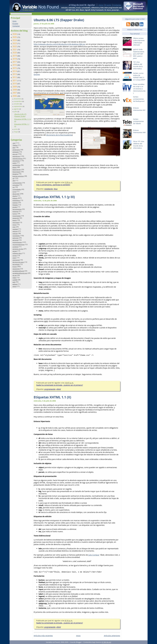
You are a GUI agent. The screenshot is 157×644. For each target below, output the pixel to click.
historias (15, 211)
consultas (16, 185)
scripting (15, 247)
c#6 (14, 181)
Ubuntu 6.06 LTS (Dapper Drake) (20, 115)
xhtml (14, 286)
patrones (16, 238)
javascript (16, 218)
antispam (16, 152)
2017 (15, 62)
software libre (17, 253)
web (14, 282)
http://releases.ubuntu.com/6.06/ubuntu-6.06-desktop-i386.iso (59, 44)
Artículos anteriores (112, 636)
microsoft (16, 222)
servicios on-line (18, 249)
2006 (15, 96)
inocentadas (17, 216)
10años (15, 145)
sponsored (16, 260)
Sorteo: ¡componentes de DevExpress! (139, 99)
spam (14, 258)
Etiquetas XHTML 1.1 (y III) (54, 197)
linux (56, 189)
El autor (108, 5)
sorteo (15, 255)
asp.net (15, 154)
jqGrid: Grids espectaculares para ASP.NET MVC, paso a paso (139, 54)
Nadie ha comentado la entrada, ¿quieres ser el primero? (60, 385)
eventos (15, 203)
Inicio (101, 5)
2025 (15, 37)
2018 (15, 59)
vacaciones (16, 269)
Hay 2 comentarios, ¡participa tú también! (53, 185)
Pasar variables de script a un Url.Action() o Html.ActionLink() (139, 89)
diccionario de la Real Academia (59, 135)
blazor (15, 167)
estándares (16, 200)
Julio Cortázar (94, 555)
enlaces (15, 198)
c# (13, 178)
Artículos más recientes (43, 636)
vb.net (15, 275)
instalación (49, 189)
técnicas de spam (18, 262)
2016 (15, 65)
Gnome (37, 74)
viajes (14, 278)
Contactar (117, 5)
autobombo (16, 165)
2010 (15, 84)
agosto (17, 109)
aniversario (16, 150)
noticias (15, 233)
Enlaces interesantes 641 (139, 109)
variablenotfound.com (20, 273)
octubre (17, 104)
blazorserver (17, 169)
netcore (15, 231)
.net (14, 143)
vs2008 (15, 280)
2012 (15, 77)
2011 (15, 80)
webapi (15, 284)
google (15, 207)
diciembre (18, 99)
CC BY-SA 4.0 (106, 642)
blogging (15, 174)
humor (15, 214)
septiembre (18, 106)
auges (14, 163)
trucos (15, 267)
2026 (15, 34)
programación (17, 242)
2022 (15, 46)
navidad (15, 229)
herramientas (17, 209)
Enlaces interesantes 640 (139, 131)
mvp (14, 227)
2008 (15, 90)
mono (14, 225)
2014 (15, 71)
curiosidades (17, 189)
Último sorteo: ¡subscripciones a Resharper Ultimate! (139, 42)
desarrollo (16, 194)
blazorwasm (17, 172)
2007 (15, 93)
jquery (15, 220)
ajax (14, 147)
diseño (15, 196)
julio (16, 111)
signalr (15, 251)
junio (16, 129)
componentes (17, 183)
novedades (16, 236)
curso (14, 192)
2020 (15, 53)
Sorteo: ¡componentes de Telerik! (139, 121)
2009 (15, 87)
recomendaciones (18, 244)
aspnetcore (16, 156)
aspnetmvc (16, 161)
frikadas (15, 205)
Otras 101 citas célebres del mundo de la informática (139, 145)
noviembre (18, 101)
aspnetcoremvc (18, 158)
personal (15, 240)
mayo (16, 132)
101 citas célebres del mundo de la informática (138, 65)
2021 (15, 49)
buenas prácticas (18, 176)
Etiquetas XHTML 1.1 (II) (52, 397)
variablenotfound (18, 271)
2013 (15, 74)
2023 (15, 43)
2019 (15, 56)
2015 (15, 68)
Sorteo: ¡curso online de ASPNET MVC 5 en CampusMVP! (139, 76)
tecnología (16, 264)
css (14, 187)
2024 (15, 40)
